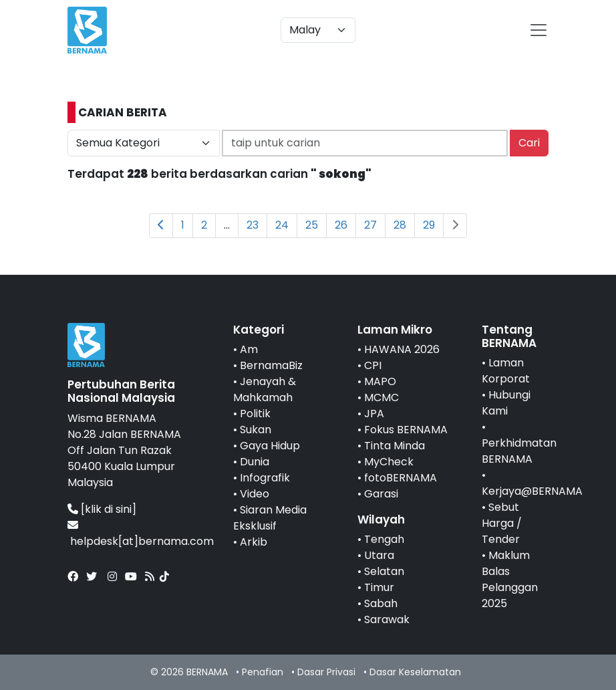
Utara (379, 555)
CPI (373, 365)
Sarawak (387, 619)
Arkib (254, 542)
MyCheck (389, 462)
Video (255, 494)
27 (370, 225)
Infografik (265, 478)
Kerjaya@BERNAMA (532, 491)
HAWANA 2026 (402, 349)
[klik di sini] (109, 509)
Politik (255, 414)
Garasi (381, 494)
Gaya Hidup (270, 446)
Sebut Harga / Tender (502, 523)
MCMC (381, 397)
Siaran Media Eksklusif (270, 518)
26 (341, 225)
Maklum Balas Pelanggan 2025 (510, 579)
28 (400, 225)
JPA (374, 414)
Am (249, 349)
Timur (379, 587)
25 (312, 225)
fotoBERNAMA (401, 478)
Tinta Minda (395, 446)
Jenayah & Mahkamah (265, 389)
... (227, 225)
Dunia (255, 462)
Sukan (256, 430)
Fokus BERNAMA (406, 430)
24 (282, 225)
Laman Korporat (506, 371)
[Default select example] (318, 30)
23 (253, 225)
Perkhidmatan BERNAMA (519, 451)
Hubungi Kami (506, 403)
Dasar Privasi (326, 672)
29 (429, 225)
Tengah (384, 539)
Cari (529, 143)
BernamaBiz (271, 365)
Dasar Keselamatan (415, 672)
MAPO (380, 381)
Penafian (263, 672)
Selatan (384, 571)
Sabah (381, 603)
